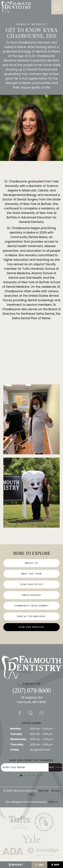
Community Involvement (31, 606)
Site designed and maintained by (31, 802)
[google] (30, 713)
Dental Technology (32, 616)
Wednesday (18, 739)
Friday (14, 750)
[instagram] (41, 713)
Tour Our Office (31, 584)
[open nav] (57, 7)
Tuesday (16, 734)
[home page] (16, 7)
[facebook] (19, 713)
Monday (16, 729)
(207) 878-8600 (31, 690)
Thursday (17, 744)
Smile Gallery (31, 595)
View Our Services (31, 627)
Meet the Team (31, 574)
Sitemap (43, 791)
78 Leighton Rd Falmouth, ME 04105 (31, 700)
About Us (31, 563)
